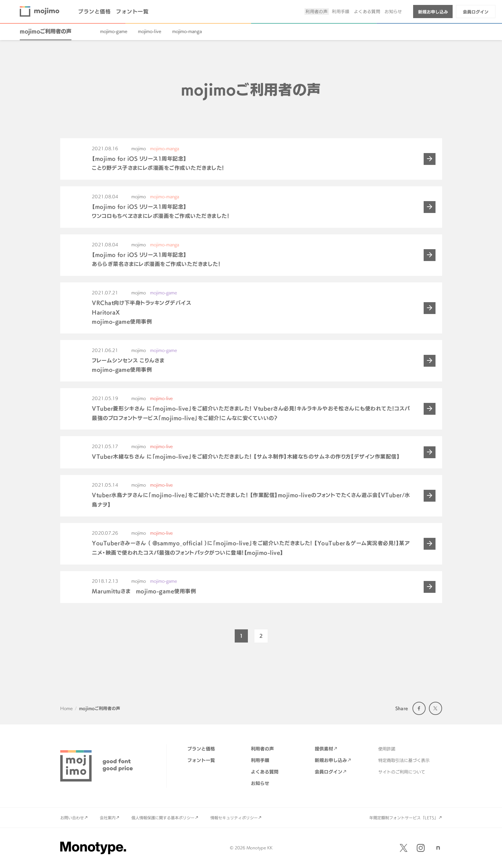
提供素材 (324, 749)
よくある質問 (367, 12)
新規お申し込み (433, 12)
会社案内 (108, 818)
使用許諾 (387, 749)
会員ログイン (476, 12)
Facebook (419, 708)
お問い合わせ (72, 818)
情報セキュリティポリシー (234, 818)
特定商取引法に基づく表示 (404, 760)
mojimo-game (114, 31)
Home (66, 708)
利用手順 (341, 12)
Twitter (436, 708)
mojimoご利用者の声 (46, 31)
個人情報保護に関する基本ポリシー (163, 818)
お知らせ (393, 12)
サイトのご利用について (402, 772)
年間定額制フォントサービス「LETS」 (404, 818)
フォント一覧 (132, 12)
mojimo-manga (187, 31)
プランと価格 (94, 12)
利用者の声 (317, 12)
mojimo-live (150, 31)
